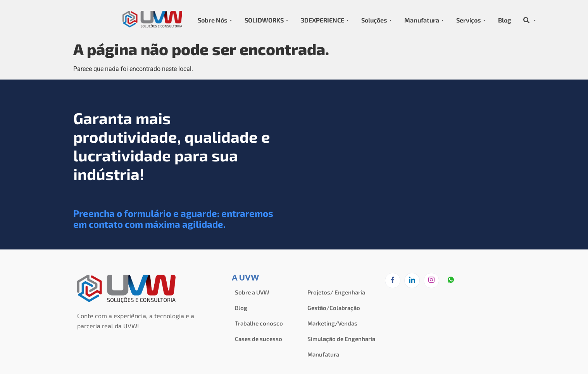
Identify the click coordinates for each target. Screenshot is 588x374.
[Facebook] (393, 280)
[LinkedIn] (412, 280)
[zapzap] (451, 281)
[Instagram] (431, 280)
